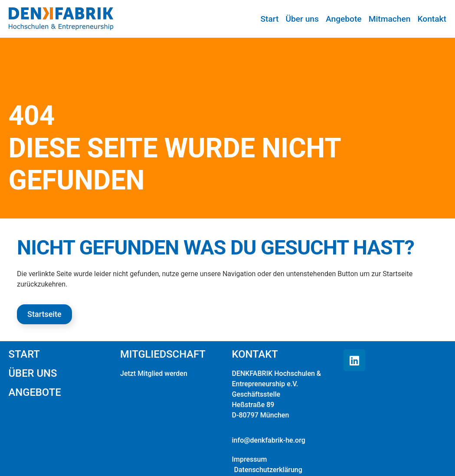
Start (270, 19)
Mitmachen (390, 19)
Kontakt (432, 19)
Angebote (344, 19)
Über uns (302, 19)
